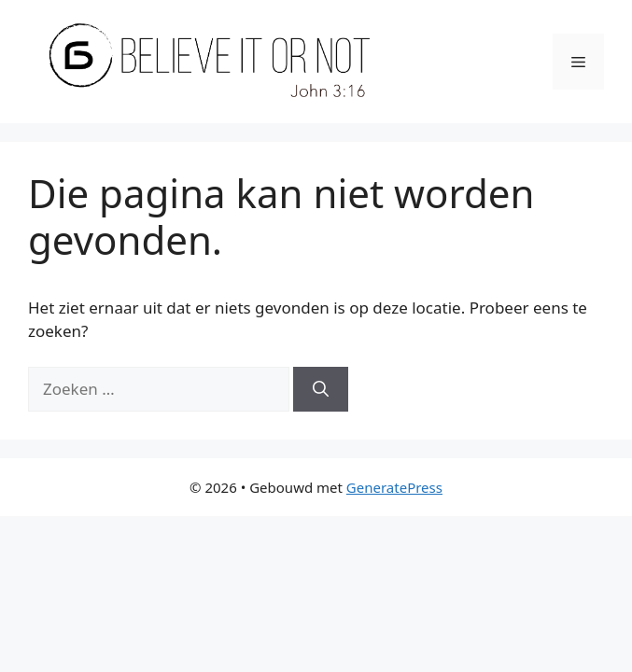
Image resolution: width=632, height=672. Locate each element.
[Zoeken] (321, 389)
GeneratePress (394, 487)
